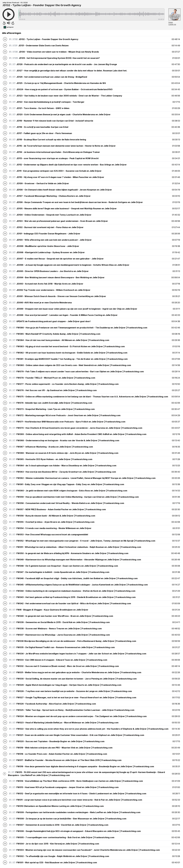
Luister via (172, 24)
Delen (171, 22)
